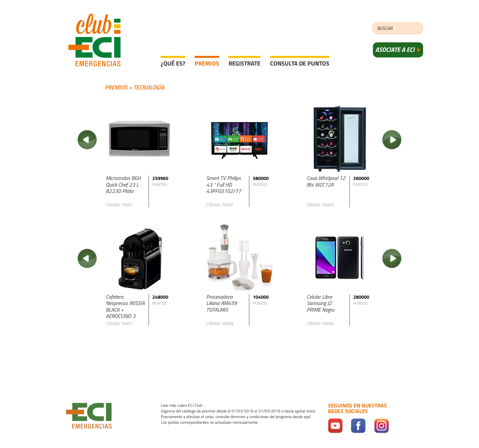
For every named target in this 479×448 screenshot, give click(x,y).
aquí (307, 417)
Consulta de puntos (300, 63)
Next (392, 140)
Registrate (244, 63)
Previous (87, 140)
